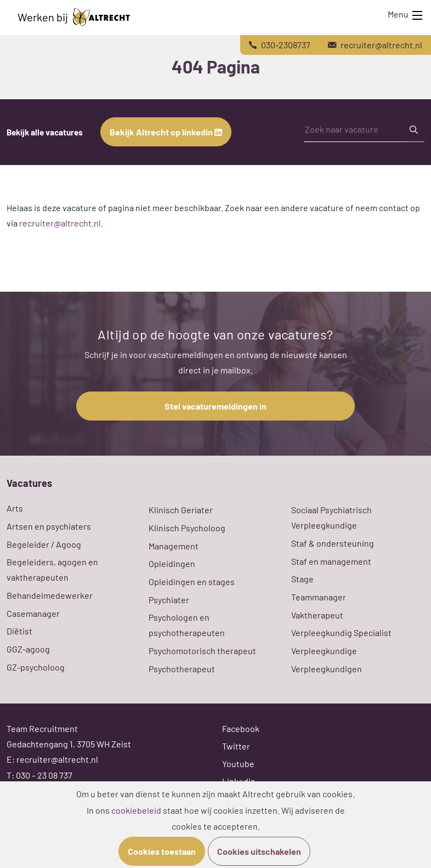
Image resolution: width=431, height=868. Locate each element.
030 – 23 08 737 (44, 775)
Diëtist (19, 631)
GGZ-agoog (28, 649)
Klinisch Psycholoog (187, 528)
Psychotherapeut (182, 669)
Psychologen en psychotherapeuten (187, 625)
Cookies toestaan (162, 851)
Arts (15, 508)
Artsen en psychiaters (49, 526)
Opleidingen (172, 563)
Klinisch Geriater (181, 510)
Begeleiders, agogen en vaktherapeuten (52, 569)
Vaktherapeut (317, 615)
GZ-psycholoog (36, 667)
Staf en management (331, 561)
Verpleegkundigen (327, 669)
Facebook (241, 728)
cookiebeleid (136, 810)
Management (174, 546)
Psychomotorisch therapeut (202, 651)
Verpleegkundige (324, 651)
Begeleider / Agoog (44, 544)
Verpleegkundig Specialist (341, 632)
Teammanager (319, 597)
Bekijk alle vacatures (45, 132)
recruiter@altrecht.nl (60, 223)
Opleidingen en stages (192, 581)
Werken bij (74, 17)
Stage (302, 579)
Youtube (238, 764)
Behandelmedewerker (50, 595)
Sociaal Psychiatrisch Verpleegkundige (331, 517)
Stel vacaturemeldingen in (216, 406)
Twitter (236, 746)
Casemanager (33, 613)
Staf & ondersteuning (333, 543)
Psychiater (169, 600)
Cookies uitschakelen (259, 851)
